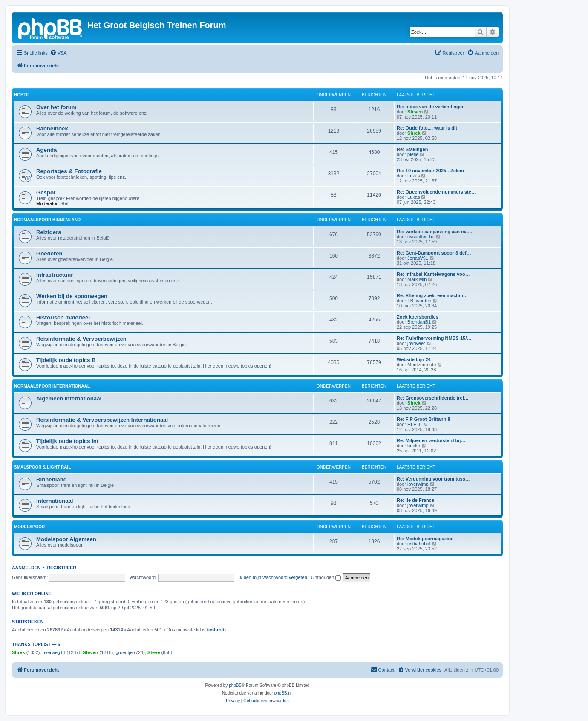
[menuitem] (58, 53)
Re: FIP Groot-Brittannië (424, 419)
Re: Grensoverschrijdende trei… (433, 398)
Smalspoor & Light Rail (42, 467)
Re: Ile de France (415, 500)
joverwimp (418, 484)
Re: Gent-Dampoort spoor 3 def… (434, 253)
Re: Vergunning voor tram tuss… (433, 479)
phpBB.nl (283, 693)
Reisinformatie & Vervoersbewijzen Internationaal (102, 420)
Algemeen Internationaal (69, 398)
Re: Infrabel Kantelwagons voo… (433, 274)
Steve (154, 652)
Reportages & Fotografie (69, 171)
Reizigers (49, 232)
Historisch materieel (63, 317)
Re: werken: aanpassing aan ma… (435, 232)
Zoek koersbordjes (418, 317)
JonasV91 (418, 258)
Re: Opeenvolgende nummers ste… (436, 192)
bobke (414, 446)
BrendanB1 (419, 322)
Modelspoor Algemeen (66, 539)
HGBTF (21, 95)
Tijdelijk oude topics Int (67, 441)
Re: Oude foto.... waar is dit (427, 128)
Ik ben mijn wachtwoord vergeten (273, 577)
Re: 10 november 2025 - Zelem (430, 171)
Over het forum (56, 107)
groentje (124, 652)
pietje (413, 154)
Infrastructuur (55, 275)
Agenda (46, 150)
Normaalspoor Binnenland (47, 220)
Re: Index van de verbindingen (431, 107)
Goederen (49, 253)
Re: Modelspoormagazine (425, 539)
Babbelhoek (52, 129)
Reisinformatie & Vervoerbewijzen (81, 339)
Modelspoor (29, 527)
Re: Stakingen (412, 149)
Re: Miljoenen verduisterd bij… (431, 440)
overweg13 (54, 652)
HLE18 (415, 424)
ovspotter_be (421, 237)
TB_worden (419, 301)
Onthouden (326, 577)
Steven (415, 112)
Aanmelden (26, 568)
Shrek (414, 133)
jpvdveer (416, 343)
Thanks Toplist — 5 (36, 644)
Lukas (414, 176)
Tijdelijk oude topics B (66, 360)
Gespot (46, 193)
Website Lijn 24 (414, 359)
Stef (64, 203)
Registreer (61, 568)
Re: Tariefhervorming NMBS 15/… (434, 338)
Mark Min (417, 279)
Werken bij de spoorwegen (72, 296)
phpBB (235, 685)
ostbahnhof (419, 544)
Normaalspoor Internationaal (52, 386)
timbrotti (216, 630)
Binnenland (52, 479)
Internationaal (55, 501)
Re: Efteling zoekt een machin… (432, 295)
